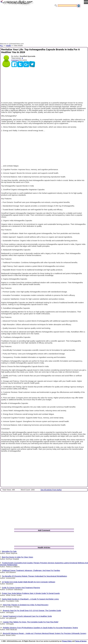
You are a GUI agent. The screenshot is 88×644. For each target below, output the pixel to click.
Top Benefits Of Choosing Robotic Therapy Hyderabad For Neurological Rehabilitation (34, 576)
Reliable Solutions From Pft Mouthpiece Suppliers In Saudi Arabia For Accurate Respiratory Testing (40, 628)
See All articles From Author (51, 490)
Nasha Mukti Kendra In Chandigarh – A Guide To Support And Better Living (30, 599)
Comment (15, 60)
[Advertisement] (44, 25)
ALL (1, 46)
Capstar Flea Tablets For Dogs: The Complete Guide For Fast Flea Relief (31, 622)
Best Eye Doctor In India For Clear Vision (17, 557)
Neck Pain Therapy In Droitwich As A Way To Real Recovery (26, 605)
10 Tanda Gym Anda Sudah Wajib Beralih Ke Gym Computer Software (29, 582)
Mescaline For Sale (9, 551)
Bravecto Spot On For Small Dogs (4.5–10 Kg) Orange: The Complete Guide (32, 611)
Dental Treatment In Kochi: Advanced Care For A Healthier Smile (27, 616)
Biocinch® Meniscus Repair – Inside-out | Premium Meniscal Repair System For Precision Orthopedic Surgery (45, 633)
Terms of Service (81, 641)
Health (8, 46)
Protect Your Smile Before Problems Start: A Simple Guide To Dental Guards (31, 593)
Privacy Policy (67, 641)
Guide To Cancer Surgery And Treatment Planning (21, 588)
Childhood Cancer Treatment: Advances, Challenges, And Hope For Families (31, 570)
